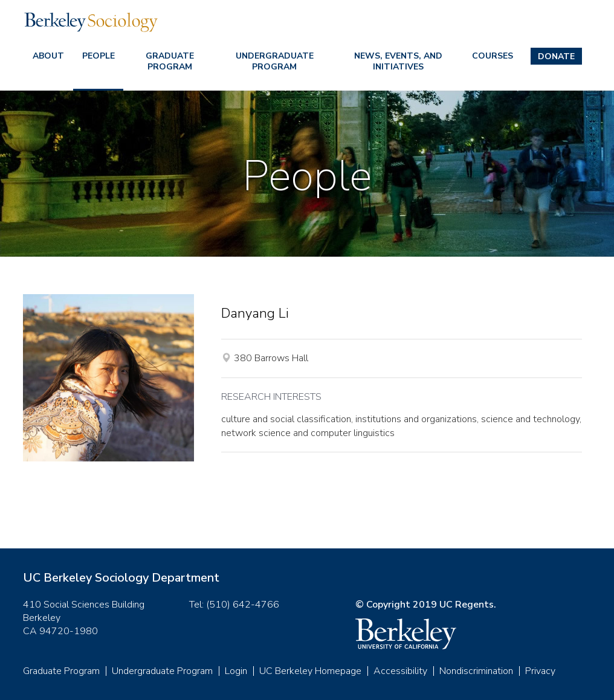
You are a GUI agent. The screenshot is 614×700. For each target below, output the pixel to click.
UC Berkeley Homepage (310, 671)
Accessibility (400, 671)
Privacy (540, 671)
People (99, 56)
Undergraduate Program (275, 61)
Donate (556, 56)
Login (236, 671)
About (48, 56)
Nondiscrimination (476, 671)
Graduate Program (170, 61)
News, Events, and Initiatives (398, 61)
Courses (493, 56)
